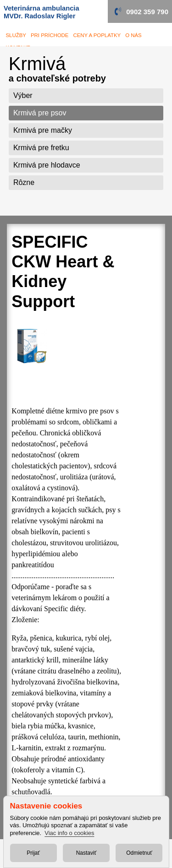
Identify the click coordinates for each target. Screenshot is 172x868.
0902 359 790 (147, 12)
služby (16, 35)
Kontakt (18, 48)
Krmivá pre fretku (41, 148)
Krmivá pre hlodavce (47, 165)
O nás (133, 35)
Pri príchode (50, 35)
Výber (23, 95)
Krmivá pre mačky (43, 130)
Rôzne (24, 182)
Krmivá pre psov (40, 113)
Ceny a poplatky (97, 35)
